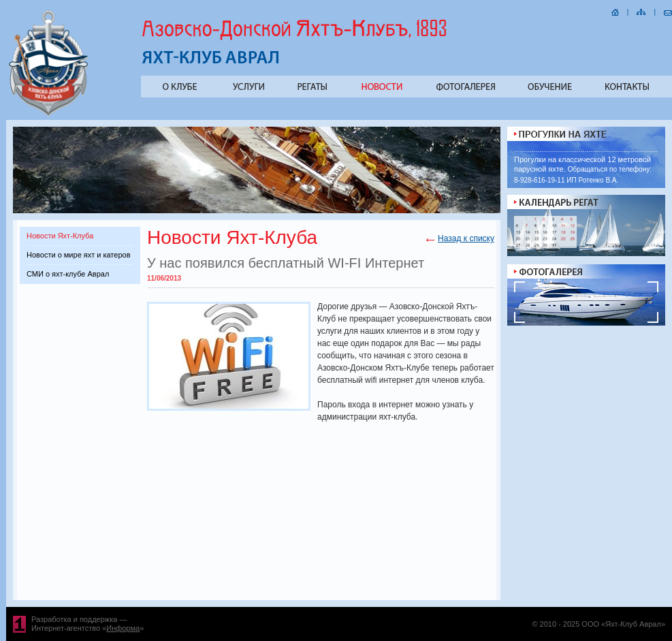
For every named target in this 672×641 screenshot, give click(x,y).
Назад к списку (466, 238)
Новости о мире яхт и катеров (78, 255)
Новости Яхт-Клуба (60, 236)
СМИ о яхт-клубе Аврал (68, 274)
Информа (123, 628)
